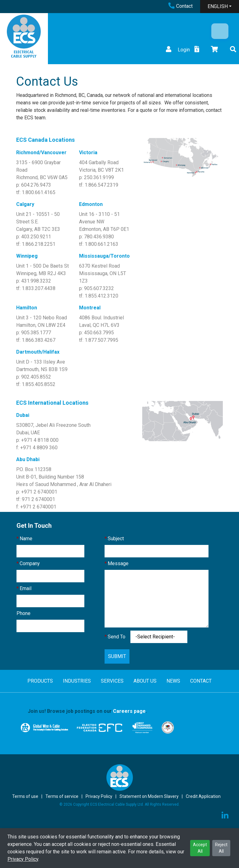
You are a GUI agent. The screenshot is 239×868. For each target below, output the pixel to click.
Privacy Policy (23, 859)
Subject (116, 539)
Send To (117, 637)
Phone (23, 613)
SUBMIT (117, 656)
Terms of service (62, 796)
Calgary (25, 204)
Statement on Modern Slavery (149, 796)
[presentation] (64, 651)
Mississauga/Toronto (104, 256)
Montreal (90, 308)
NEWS (173, 681)
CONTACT (201, 681)
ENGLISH (218, 6)
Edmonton (91, 204)
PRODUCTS (40, 681)
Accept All (200, 848)
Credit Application (203, 796)
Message (118, 563)
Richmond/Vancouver (41, 153)
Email (26, 588)
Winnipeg (27, 256)
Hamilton (27, 308)
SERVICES (112, 681)
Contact (180, 6)
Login (177, 50)
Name (26, 539)
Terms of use (25, 796)
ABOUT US (145, 681)
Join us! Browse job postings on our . (87, 711)
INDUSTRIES (77, 681)
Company (30, 563)
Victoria (88, 153)
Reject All (221, 848)
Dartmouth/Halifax (38, 352)
